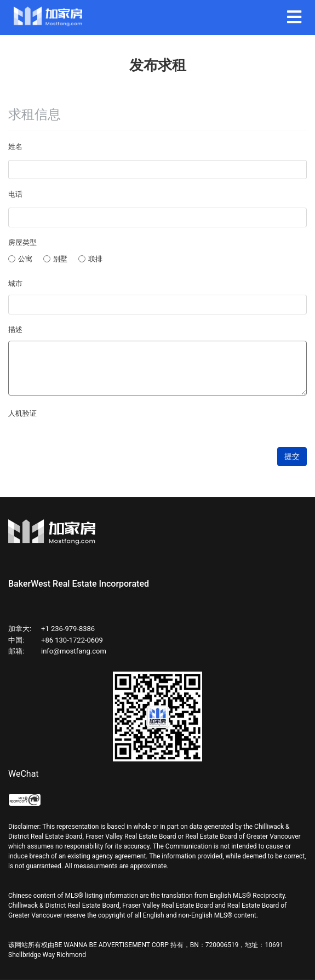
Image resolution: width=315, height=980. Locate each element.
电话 (15, 194)
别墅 (55, 259)
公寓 (20, 259)
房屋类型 (22, 242)
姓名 (15, 147)
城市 (15, 283)
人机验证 (22, 413)
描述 (15, 329)
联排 (90, 259)
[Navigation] (294, 18)
